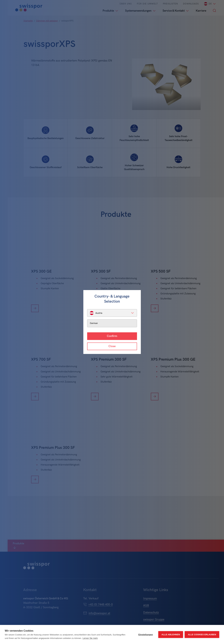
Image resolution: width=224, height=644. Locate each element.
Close (112, 346)
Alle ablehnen (171, 635)
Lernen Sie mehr (90, 638)
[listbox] (112, 313)
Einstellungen (146, 635)
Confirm (112, 336)
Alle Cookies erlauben (202, 635)
